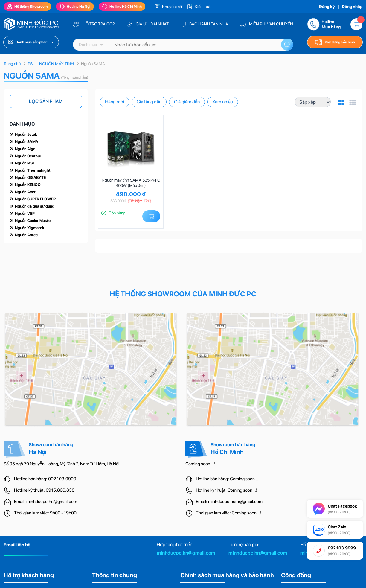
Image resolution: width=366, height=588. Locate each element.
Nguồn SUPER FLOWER (35, 199)
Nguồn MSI (24, 163)
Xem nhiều (223, 102)
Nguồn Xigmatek (30, 228)
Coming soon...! (200, 464)
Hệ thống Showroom (27, 7)
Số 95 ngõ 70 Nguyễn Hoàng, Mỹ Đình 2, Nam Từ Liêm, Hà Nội (61, 464)
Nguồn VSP (25, 213)
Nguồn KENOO (28, 185)
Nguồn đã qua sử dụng (35, 206)
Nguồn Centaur (28, 156)
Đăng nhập (352, 7)
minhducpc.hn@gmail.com (186, 553)
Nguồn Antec (26, 235)
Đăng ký (327, 7)
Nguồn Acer (25, 192)
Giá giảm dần (187, 102)
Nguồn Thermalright (33, 170)
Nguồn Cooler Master (33, 221)
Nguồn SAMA (27, 142)
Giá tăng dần (149, 102)
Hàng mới (115, 102)
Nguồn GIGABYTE (30, 178)
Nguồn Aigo (25, 149)
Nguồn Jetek (26, 134)
